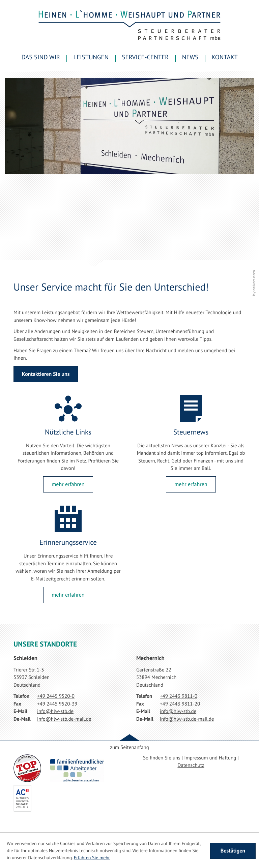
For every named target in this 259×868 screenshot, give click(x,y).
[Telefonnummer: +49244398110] (179, 697)
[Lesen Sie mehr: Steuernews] (191, 484)
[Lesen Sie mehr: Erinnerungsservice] (68, 595)
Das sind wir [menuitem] (41, 57)
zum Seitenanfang (129, 747)
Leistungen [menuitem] (91, 57)
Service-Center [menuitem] (146, 57)
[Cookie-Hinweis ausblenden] (233, 851)
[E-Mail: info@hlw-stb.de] (55, 711)
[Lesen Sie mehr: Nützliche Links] (68, 484)
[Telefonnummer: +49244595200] (56, 697)
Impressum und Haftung (210, 758)
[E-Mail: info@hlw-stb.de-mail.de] (64, 719)
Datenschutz (191, 765)
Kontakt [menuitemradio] (224, 57)
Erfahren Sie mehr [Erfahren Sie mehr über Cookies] (92, 858)
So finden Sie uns (162, 758)
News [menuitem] (190, 57)
